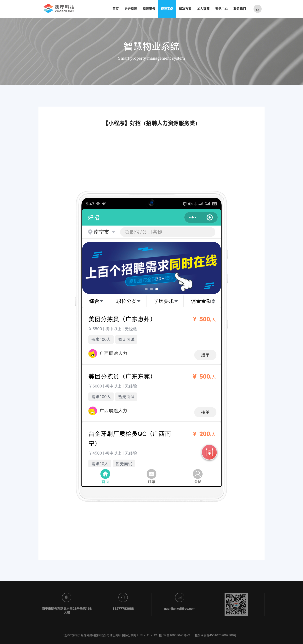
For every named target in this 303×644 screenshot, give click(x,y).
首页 (116, 9)
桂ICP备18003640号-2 (174, 637)
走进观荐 (131, 9)
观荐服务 (149, 9)
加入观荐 (203, 9)
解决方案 (185, 9)
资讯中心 (221, 9)
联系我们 (240, 9)
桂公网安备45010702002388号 (216, 637)
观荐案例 (167, 9)
